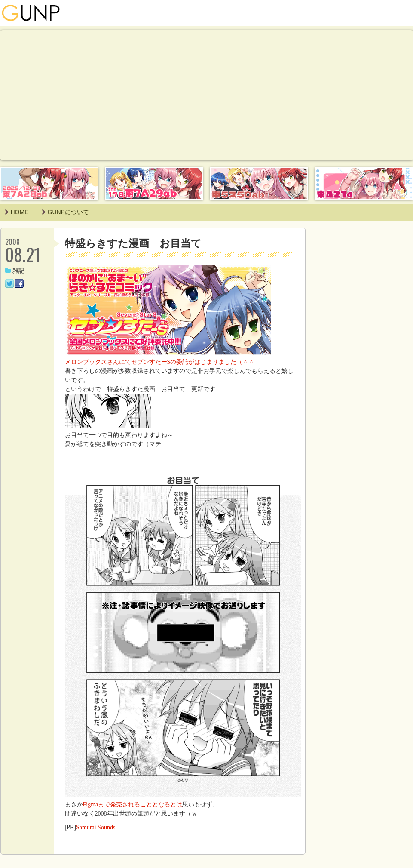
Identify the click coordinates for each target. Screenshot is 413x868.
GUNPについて (65, 212)
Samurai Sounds (96, 827)
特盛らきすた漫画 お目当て (133, 243)
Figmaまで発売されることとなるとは (133, 805)
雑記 (15, 271)
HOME (17, 212)
